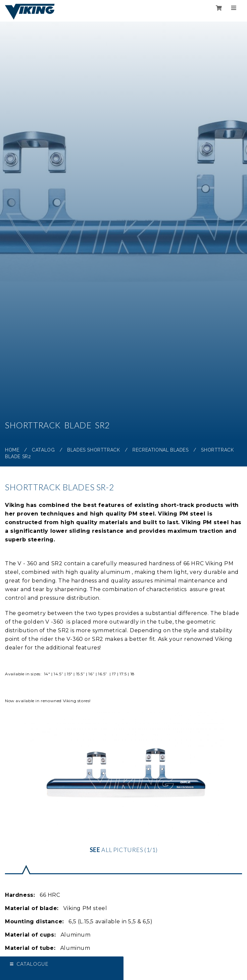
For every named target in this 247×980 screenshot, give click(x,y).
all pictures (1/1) (123, 783)
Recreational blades (160, 450)
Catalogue (32, 964)
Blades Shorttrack (94, 450)
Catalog (43, 450)
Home (12, 450)
